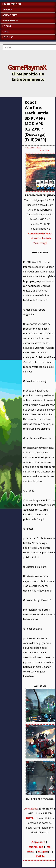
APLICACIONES (10, 15)
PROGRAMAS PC (10, 21)
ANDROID (7, 10)
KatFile (40, 856)
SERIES (6, 32)
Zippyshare (38, 842)
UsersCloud (36, 847)
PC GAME (7, 26)
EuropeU (43, 851)
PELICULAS (8, 37)
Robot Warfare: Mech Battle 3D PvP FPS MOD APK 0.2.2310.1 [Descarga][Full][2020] (37, 121)
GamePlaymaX (27, 67)
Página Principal (12, 4)
